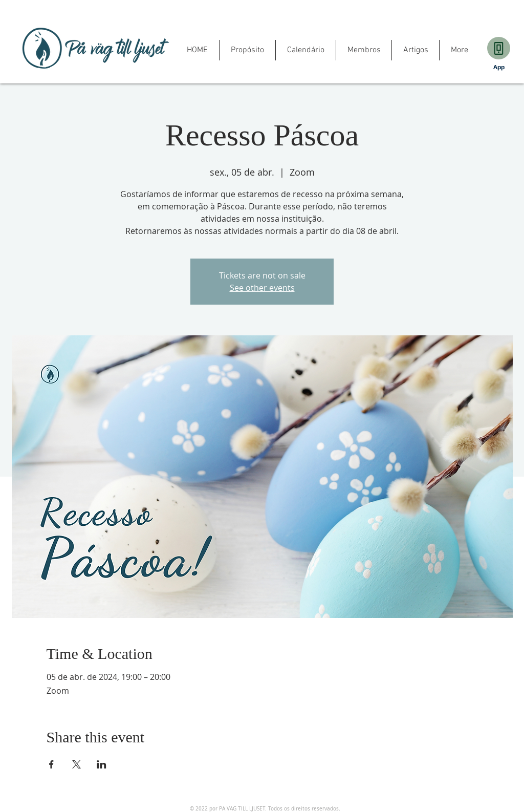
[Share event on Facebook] (51, 764)
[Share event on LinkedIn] (102, 764)
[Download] (499, 48)
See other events (262, 288)
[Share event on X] (77, 764)
